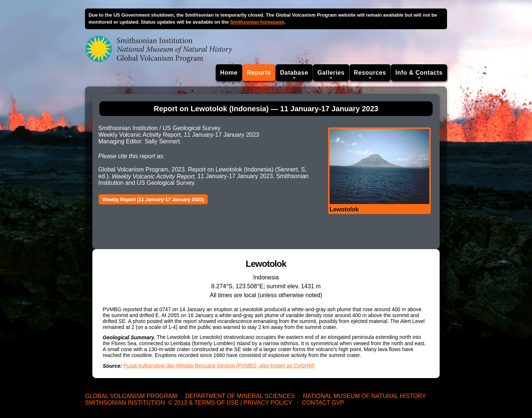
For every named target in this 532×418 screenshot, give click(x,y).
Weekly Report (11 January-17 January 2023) (153, 199)
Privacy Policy (268, 403)
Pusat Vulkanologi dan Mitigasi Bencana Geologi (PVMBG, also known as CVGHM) (219, 366)
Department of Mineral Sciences (240, 396)
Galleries (331, 73)
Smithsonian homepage (257, 22)
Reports (259, 73)
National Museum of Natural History (364, 396)
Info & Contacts (419, 73)
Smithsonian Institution (125, 403)
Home (229, 73)
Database (294, 73)
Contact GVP (323, 403)
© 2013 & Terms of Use (203, 403)
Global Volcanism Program (131, 396)
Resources (370, 73)
